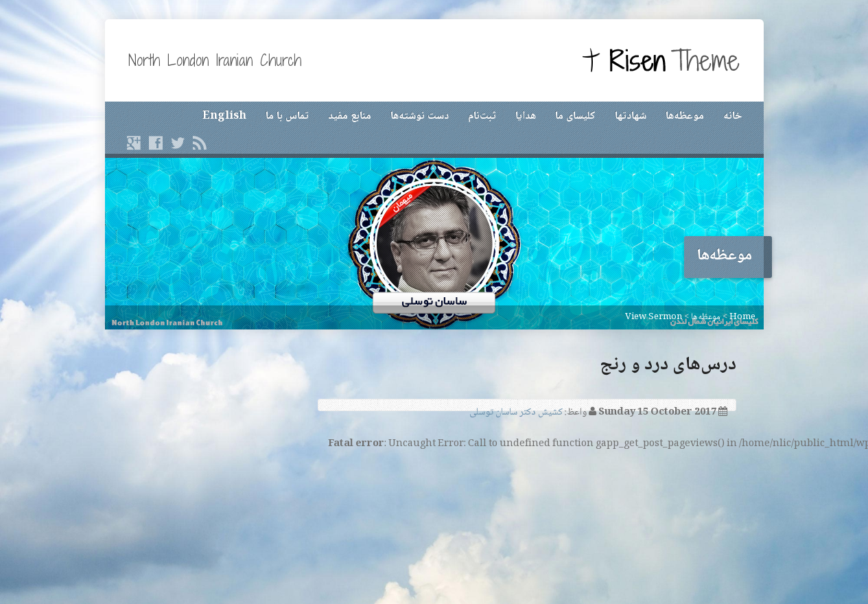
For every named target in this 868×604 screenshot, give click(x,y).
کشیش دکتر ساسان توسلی (516, 413)
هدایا (526, 116)
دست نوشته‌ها (420, 116)
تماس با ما (287, 116)
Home (742, 317)
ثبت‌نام (482, 116)
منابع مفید (350, 116)
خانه (732, 116)
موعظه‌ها (685, 116)
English (224, 116)
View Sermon (654, 317)
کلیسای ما (575, 116)
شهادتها (631, 116)
